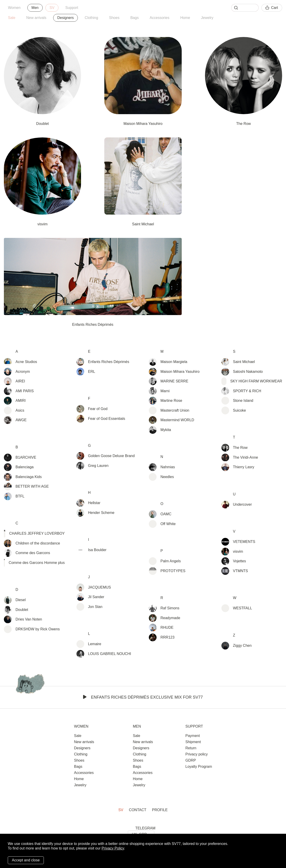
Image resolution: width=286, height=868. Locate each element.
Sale (12, 18)
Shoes (114, 18)
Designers (82, 748)
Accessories (160, 18)
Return (191, 748)
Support (72, 8)
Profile (160, 810)
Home (185, 18)
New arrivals (36, 18)
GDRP (191, 760)
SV (52, 8)
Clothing (91, 18)
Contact (138, 810)
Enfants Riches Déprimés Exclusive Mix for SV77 (143, 697)
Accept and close (26, 860)
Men (35, 8)
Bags (134, 18)
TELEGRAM (145, 828)
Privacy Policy (113, 848)
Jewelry (207, 18)
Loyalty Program (199, 767)
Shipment (193, 742)
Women (14, 8)
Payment (193, 736)
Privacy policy (197, 754)
